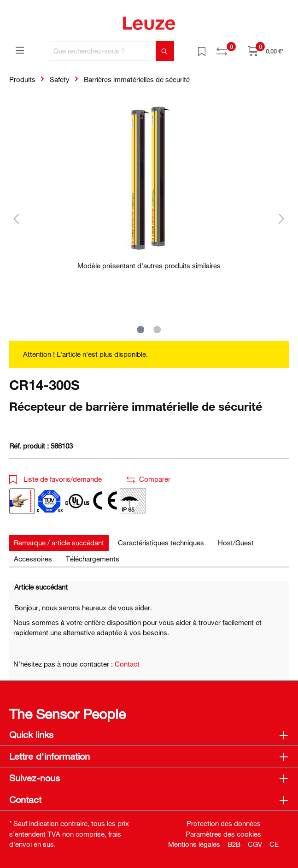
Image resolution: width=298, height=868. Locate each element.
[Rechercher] (165, 51)
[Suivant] (281, 218)
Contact (127, 664)
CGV (255, 844)
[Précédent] (16, 218)
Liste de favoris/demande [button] (56, 479)
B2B (234, 844)
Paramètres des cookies (223, 834)
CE (274, 844)
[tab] (59, 543)
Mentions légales (194, 844)
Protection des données (224, 823)
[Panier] (266, 51)
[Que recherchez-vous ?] (102, 51)
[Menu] (20, 50)
